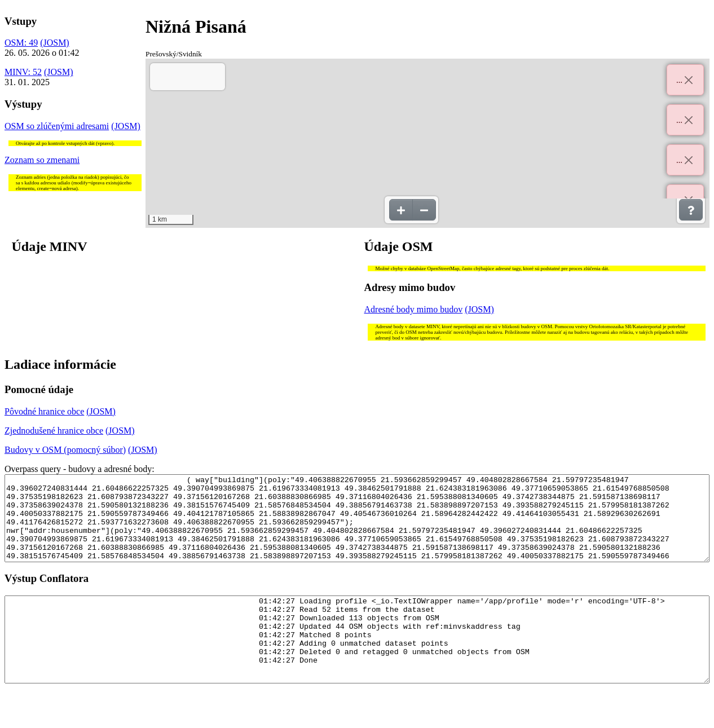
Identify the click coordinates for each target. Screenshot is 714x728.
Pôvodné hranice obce (44, 411)
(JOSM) (55, 43)
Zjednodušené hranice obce (54, 431)
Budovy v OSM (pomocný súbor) (65, 450)
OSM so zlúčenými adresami (57, 126)
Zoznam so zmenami (42, 160)
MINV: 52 (23, 72)
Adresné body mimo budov (414, 309)
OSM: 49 (21, 43)
